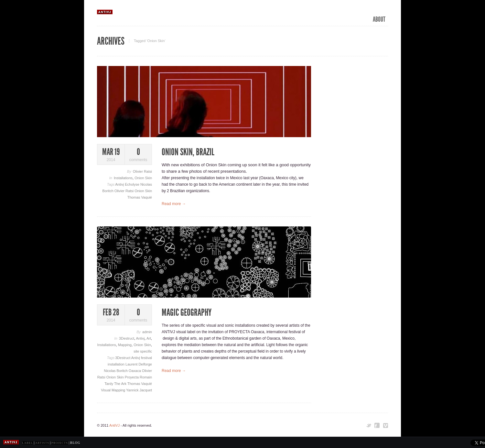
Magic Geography (187, 312)
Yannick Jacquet (139, 390)
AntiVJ (114, 425)
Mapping (125, 345)
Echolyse (133, 184)
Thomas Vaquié (140, 197)
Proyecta (132, 377)
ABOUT (379, 19)
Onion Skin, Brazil (188, 152)
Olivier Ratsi (142, 171)
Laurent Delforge (139, 364)
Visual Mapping (113, 390)
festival (146, 358)
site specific (143, 351)
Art (149, 338)
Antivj (120, 184)
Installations (123, 178)
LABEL (27, 443)
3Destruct (127, 338)
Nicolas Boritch (116, 371)
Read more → (174, 204)
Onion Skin (143, 178)
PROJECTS (60, 443)
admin (147, 332)
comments (138, 155)
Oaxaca (135, 371)
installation (117, 364)
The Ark (121, 384)
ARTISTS (42, 443)
